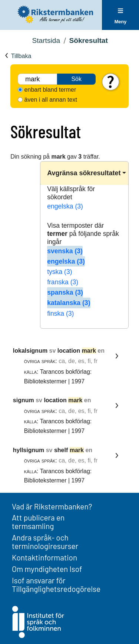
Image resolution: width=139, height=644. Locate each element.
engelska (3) (65, 206)
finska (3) (60, 313)
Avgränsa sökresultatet (84, 173)
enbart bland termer (50, 90)
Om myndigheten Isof (47, 569)
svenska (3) (65, 251)
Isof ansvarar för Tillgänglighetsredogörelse (56, 584)
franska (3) (63, 282)
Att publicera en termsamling (38, 522)
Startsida (46, 40)
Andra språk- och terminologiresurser (45, 542)
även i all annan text (51, 100)
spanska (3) (65, 292)
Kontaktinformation (44, 557)
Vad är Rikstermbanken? (52, 506)
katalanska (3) (69, 303)
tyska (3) (59, 272)
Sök (76, 79)
